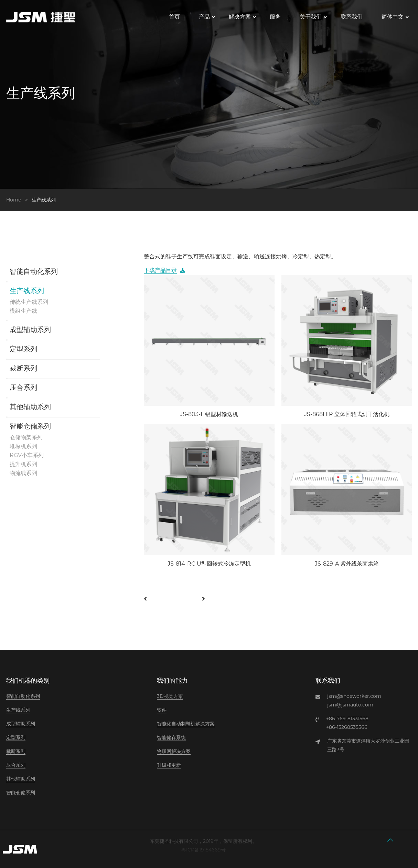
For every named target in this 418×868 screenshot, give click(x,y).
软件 (162, 710)
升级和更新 (169, 765)
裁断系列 (23, 369)
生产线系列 (27, 291)
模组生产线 (23, 311)
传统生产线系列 (29, 302)
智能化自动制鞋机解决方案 (186, 724)
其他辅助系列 (30, 407)
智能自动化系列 (34, 272)
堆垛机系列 (23, 446)
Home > (18, 200)
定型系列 (23, 350)
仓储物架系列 (26, 437)
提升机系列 (23, 464)
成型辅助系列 (30, 330)
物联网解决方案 (174, 751)
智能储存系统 (171, 737)
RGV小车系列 (27, 455)
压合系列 (23, 388)
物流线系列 (23, 473)
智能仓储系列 (30, 427)
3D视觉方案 (170, 696)
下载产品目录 (160, 270)
